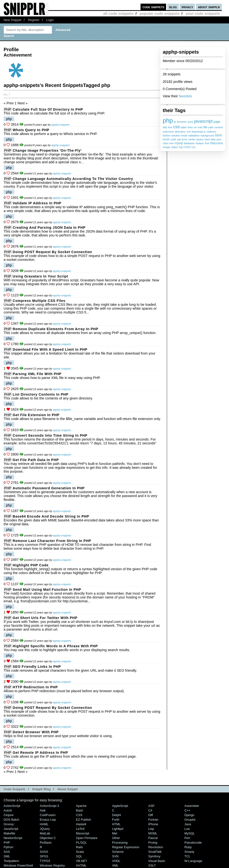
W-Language (193, 861)
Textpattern (11, 861)
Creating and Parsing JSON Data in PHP (49, 228)
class (166, 143)
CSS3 (187, 147)
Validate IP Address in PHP (37, 203)
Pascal (153, 838)
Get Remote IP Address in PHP (40, 753)
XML (115, 865)
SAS (7, 852)
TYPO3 (45, 861)
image (166, 147)
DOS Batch (11, 820)
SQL (79, 856)
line (172, 143)
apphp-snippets (61, 125)
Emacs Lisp (48, 820)
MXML (153, 833)
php (168, 121)
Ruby (188, 847)
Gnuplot (190, 820)
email (184, 135)
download (197, 132)
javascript (203, 121)
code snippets (153, 7)
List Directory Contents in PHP (41, 394)
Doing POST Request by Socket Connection (53, 252)
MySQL (190, 833)
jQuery (45, 829)
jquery (200, 139)
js (205, 132)
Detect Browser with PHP (36, 732)
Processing (120, 843)
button (167, 135)
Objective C (48, 838)
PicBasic (46, 843)
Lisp (151, 829)
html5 (166, 139)
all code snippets (118, 13)
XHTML (81, 865)
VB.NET (82, 861)
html (218, 135)
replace (200, 143)
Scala (80, 852)
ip (175, 122)
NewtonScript (13, 838)
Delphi (117, 815)
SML (7, 856)
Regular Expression (126, 847)
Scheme (118, 852)
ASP (151, 806)
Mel (115, 833)
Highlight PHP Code (31, 565)
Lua (187, 829)
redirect (211, 132)
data (213, 139)
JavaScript (11, 829)
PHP (8, 109)
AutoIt (8, 810)
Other (116, 838)
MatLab (45, 833)
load (207, 139)
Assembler (192, 806)
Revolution (156, 847)
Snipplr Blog (41, 789)
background (207, 135)
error (184, 139)
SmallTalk (155, 852)
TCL (187, 856)
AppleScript (120, 806)
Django (189, 815)
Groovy (9, 824)
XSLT (152, 865)
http (165, 127)
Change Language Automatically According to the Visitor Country (73, 179)
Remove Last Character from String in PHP (52, 541)
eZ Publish (84, 820)
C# (150, 810)
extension (168, 132)
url (195, 127)
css (176, 127)
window (176, 135)
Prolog (153, 843)
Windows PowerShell (18, 865)
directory (180, 132)
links (190, 127)
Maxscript (83, 833)
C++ (187, 810)
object (175, 147)
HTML (116, 824)
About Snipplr (67, 789)
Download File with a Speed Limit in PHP (50, 349)
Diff (151, 815)
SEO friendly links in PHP (37, 667)
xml (189, 132)
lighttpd (118, 829)
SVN (115, 856)
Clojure (9, 815)
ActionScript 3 (49, 806)
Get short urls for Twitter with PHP (45, 618)
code (173, 139)
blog (173, 7)
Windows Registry (52, 865)
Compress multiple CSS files (39, 301)
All (6, 94)
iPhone (153, 824)
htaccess (217, 143)
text (170, 127)
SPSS (44, 856)
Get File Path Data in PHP (36, 460)
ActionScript (12, 806)
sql (179, 139)
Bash (80, 810)
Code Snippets (15, 789)
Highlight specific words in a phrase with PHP (55, 646)
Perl (187, 838)
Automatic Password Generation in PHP (49, 488)
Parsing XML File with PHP (37, 374)
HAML (44, 824)
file (205, 127)
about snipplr (209, 7)
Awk (43, 810)
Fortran (153, 820)
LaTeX (80, 829)
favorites (185, 96)
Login (50, 20)
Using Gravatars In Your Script (40, 276)
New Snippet (12, 20)
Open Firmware (87, 838)
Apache (81, 806)
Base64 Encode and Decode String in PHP (51, 516)
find (207, 143)
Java (188, 824)
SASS (44, 852)
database (189, 143)
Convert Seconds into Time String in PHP (50, 435)
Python (8, 847)
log (181, 147)
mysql (179, 143)
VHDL (116, 861)
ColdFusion (48, 815)
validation (194, 135)
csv (194, 147)
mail (200, 127)
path (211, 127)
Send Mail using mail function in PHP (47, 590)
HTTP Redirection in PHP (35, 687)
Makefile (9, 833)
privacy (187, 7)
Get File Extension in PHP (36, 415)
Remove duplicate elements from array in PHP (56, 329)
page (217, 122)
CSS (79, 815)
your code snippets (203, 13)
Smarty (189, 852)
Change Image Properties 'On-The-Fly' (47, 150)
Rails (79, 847)
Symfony (154, 856)
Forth (116, 820)
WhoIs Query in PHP (31, 130)
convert (219, 127)
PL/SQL (81, 843)
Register (34, 20)
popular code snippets (160, 13)
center (192, 139)
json (219, 139)
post (190, 122)
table (184, 127)
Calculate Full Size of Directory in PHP (48, 109)
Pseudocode (193, 843)
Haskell (81, 824)
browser (182, 122)
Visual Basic (157, 861)
